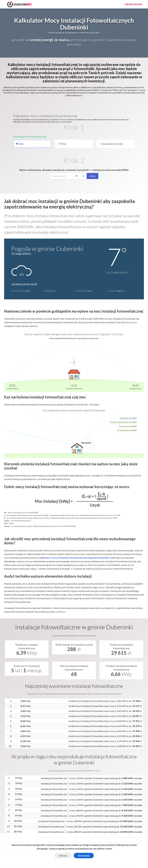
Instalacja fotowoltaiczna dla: (30, 137)
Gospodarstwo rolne (111, 144)
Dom (32, 144)
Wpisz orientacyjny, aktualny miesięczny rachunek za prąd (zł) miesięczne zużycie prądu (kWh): (74, 170)
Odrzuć (63, 855)
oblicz (92, 176)
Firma (62, 144)
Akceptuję (84, 855)
